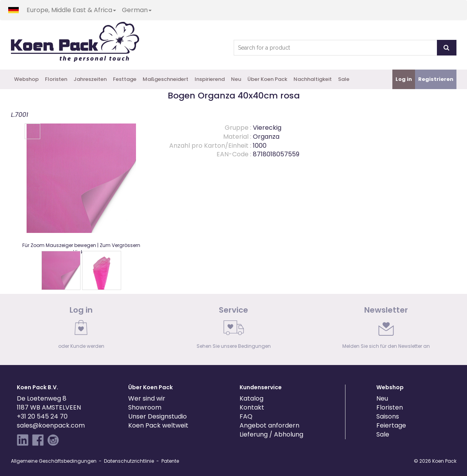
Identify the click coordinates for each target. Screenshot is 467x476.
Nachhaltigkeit (313, 79)
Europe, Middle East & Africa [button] (71, 10)
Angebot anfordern (269, 425)
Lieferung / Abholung (271, 434)
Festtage (125, 79)
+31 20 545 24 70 (42, 416)
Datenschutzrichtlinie (129, 461)
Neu (236, 79)
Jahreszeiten (90, 79)
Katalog (251, 398)
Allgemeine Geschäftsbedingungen (54, 461)
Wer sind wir (147, 398)
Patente (170, 461)
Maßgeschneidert (166, 79)
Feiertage (391, 425)
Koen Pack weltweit (158, 425)
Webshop (26, 79)
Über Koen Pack (267, 79)
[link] (81, 329)
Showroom (145, 407)
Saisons (388, 416)
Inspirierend (210, 79)
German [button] (137, 10)
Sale (344, 79)
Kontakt (252, 407)
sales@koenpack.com (51, 425)
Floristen (56, 79)
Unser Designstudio (157, 416)
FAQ (246, 416)
